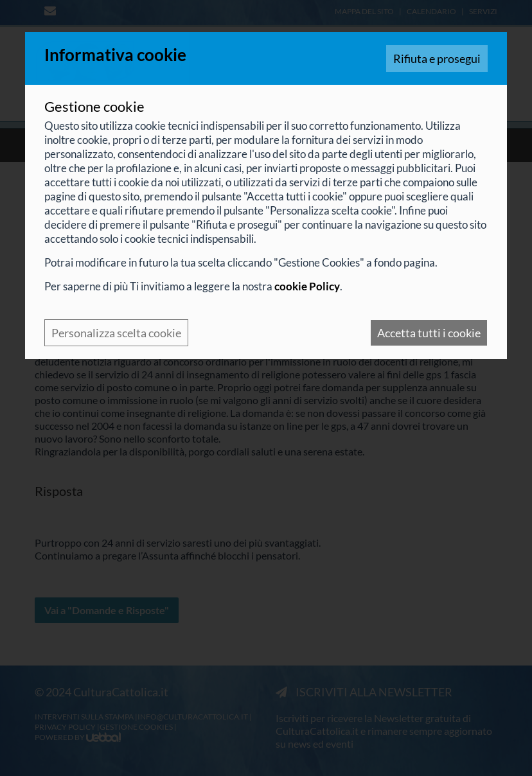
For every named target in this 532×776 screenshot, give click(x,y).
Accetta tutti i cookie (429, 333)
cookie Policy (307, 286)
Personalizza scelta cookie (116, 333)
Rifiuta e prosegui (437, 58)
